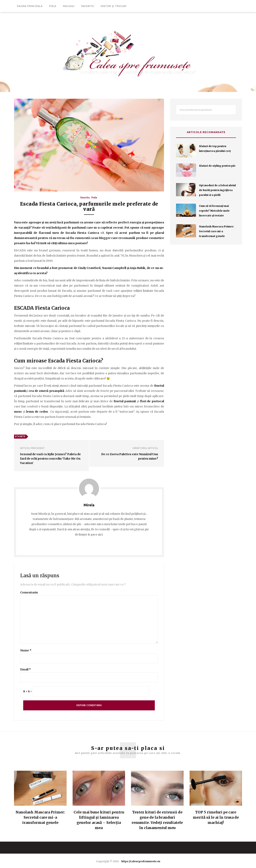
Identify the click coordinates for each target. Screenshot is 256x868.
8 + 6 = (28, 691)
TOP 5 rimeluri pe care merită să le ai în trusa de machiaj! (216, 817)
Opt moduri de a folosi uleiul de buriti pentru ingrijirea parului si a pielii (217, 190)
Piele (53, 6)
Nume (26, 650)
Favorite (88, 6)
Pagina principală (30, 6)
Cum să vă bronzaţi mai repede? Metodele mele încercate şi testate (214, 211)
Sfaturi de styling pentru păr (217, 166)
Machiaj (69, 6)
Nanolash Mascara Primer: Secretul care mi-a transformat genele (216, 231)
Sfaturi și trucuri (113, 6)
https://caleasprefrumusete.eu (141, 861)
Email (25, 669)
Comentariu (29, 592)
